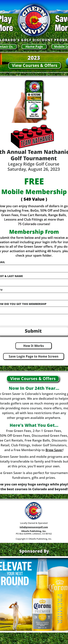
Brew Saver (54, 450)
